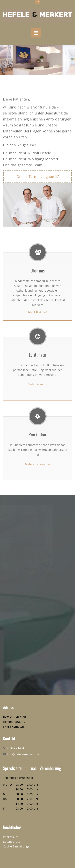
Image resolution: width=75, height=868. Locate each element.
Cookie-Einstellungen (17, 846)
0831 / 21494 (15, 748)
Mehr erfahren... (37, 464)
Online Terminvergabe (37, 177)
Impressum (11, 837)
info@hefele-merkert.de (23, 754)
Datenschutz (11, 842)
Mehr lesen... (37, 312)
